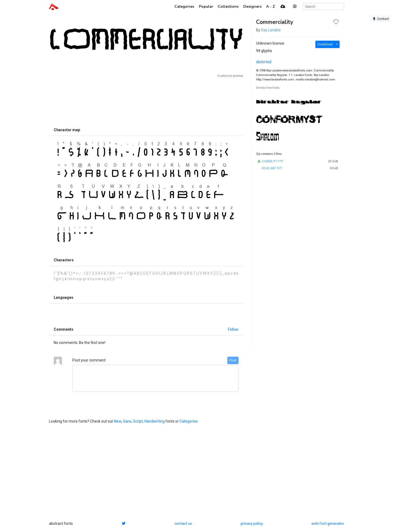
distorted (264, 62)
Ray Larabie (271, 30)
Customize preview (230, 76)
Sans (127, 421)
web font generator (328, 524)
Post (233, 360)
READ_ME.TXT (272, 168)
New (118, 421)
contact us (183, 524)
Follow (233, 329)
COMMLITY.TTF (272, 161)
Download (325, 44)
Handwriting (154, 421)
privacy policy (252, 524)
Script (138, 421)
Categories (189, 421)
